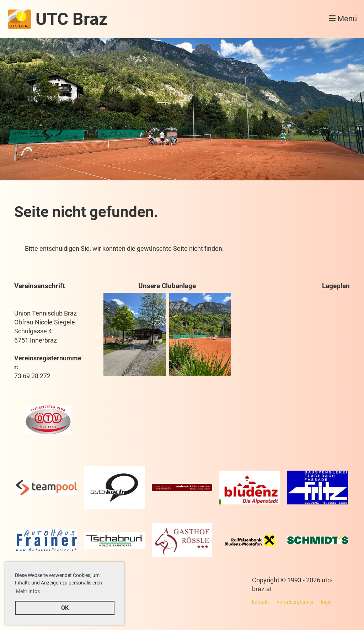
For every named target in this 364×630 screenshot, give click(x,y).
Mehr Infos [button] (28, 591)
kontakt (261, 602)
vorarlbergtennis (295, 602)
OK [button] (65, 608)
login (326, 602)
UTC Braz (71, 19)
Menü (343, 19)
